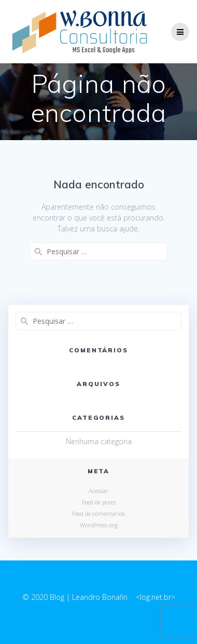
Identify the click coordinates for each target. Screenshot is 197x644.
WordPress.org (99, 525)
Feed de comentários (98, 513)
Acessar (98, 491)
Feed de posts (99, 502)
